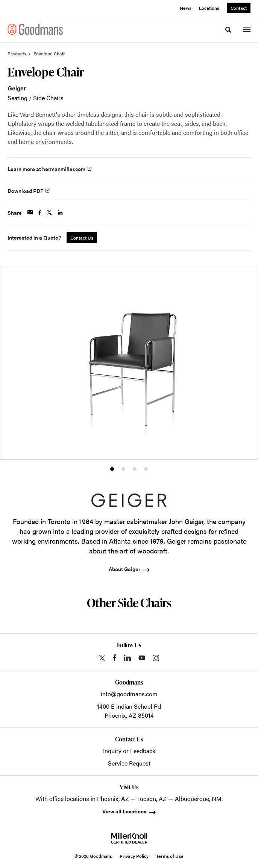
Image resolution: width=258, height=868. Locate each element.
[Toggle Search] (228, 30)
